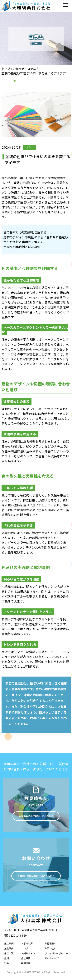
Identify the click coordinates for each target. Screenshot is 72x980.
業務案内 (9, 950)
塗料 (7, 960)
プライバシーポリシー (56, 955)
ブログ (25, 950)
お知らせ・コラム (24, 69)
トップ (6, 69)
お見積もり (50, 945)
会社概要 (26, 960)
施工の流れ (10, 955)
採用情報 (26, 965)
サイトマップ (52, 960)
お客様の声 (27, 945)
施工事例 (9, 945)
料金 (7, 965)
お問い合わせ (52, 950)
